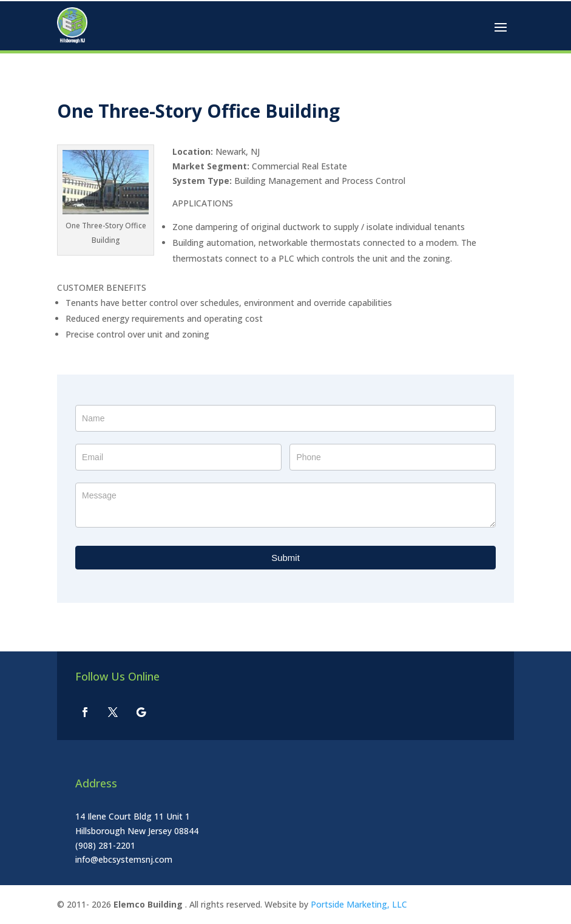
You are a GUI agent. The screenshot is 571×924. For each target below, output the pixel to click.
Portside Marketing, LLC (359, 904)
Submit (285, 558)
